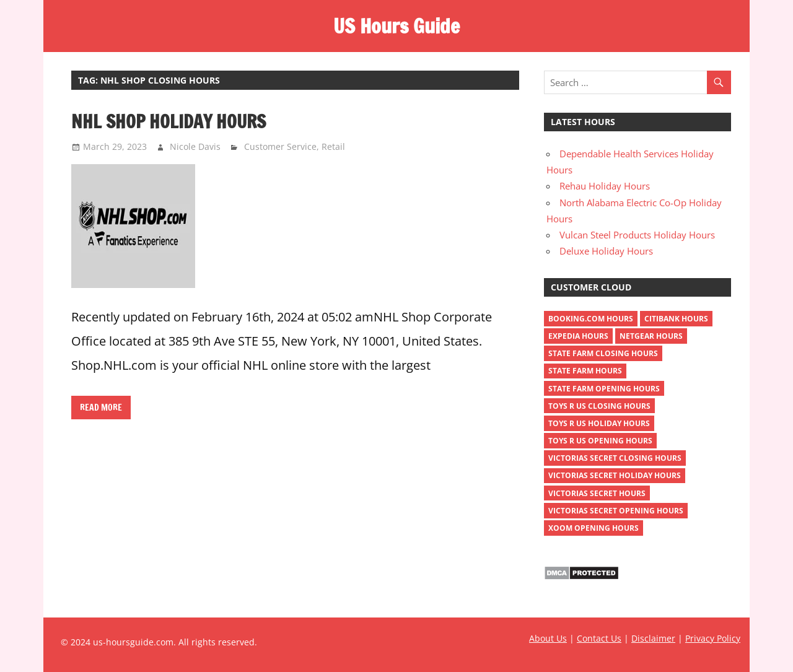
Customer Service (280, 146)
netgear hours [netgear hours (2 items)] (651, 336)
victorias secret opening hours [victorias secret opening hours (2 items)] (616, 511)
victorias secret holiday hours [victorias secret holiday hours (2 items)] (615, 475)
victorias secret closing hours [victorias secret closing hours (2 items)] (615, 458)
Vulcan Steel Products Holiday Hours (637, 235)
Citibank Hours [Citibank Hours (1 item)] (676, 319)
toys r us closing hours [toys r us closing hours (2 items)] (599, 406)
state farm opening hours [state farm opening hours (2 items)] (604, 389)
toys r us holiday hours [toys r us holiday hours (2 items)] (599, 423)
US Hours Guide (396, 26)
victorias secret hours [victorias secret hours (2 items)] (597, 493)
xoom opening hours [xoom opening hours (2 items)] (594, 528)
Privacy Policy (713, 638)
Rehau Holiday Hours (605, 186)
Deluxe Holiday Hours (606, 251)
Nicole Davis (195, 146)
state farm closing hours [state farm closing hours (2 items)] (603, 353)
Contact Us (599, 638)
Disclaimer (653, 638)
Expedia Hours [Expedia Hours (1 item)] (578, 336)
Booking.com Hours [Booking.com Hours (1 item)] (591, 319)
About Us (548, 638)
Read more (101, 408)
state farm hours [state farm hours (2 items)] (585, 371)
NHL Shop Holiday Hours (169, 121)
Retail (333, 146)
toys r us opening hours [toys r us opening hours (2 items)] (600, 441)
